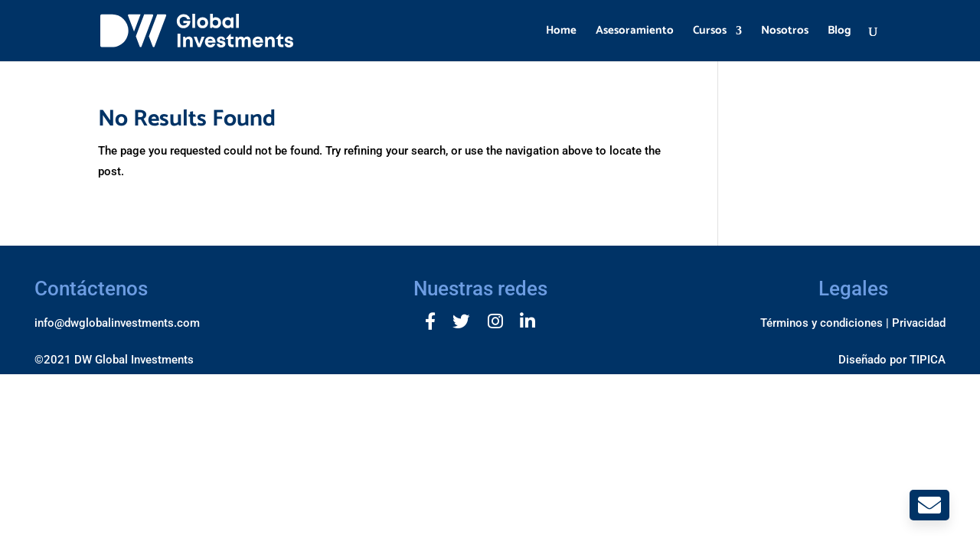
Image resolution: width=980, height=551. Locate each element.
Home (561, 33)
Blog (840, 33)
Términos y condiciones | (825, 323)
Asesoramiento (635, 33)
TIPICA (928, 360)
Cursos (710, 33)
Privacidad (919, 323)
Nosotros (785, 33)
